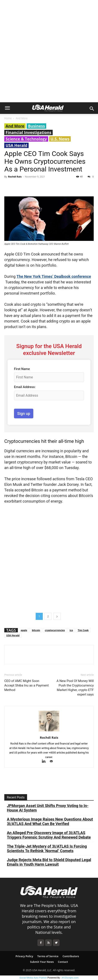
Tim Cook (83, 630)
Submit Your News (42, 962)
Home (8, 118)
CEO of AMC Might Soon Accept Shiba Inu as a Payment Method (26, 685)
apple (24, 630)
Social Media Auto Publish (33, 978)
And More (22, 118)
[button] (7, 108)
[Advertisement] (49, 51)
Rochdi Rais (15, 177)
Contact (63, 962)
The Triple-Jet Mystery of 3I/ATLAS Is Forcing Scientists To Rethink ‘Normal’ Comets (47, 849)
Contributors (71, 956)
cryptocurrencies (55, 630)
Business (36, 126)
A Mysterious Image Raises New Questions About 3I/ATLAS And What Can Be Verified (50, 821)
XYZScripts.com (70, 978)
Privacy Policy (24, 956)
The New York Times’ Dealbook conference (54, 276)
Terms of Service (48, 956)
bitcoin (36, 630)
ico (71, 630)
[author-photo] (49, 731)
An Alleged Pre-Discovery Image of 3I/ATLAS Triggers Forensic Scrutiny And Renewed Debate (49, 835)
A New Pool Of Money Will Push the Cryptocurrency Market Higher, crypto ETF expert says (75, 688)
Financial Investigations (28, 132)
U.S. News (60, 139)
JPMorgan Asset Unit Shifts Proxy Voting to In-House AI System (48, 808)
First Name (22, 369)
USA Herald (16, 145)
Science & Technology (26, 139)
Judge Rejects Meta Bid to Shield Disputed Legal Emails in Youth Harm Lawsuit (49, 862)
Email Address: (25, 387)
